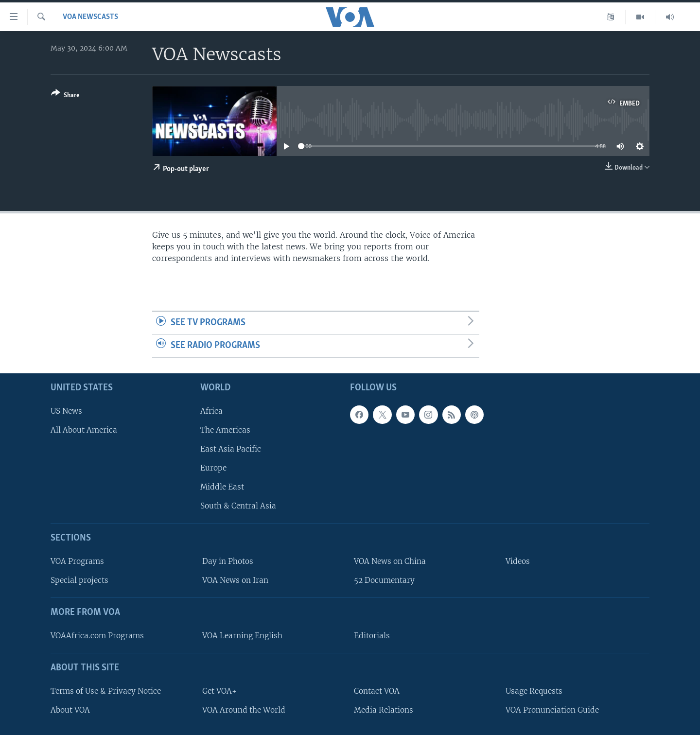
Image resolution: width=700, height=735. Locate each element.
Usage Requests (534, 691)
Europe (213, 468)
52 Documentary (384, 580)
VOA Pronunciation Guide (552, 709)
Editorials (372, 636)
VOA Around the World (244, 709)
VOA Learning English (242, 636)
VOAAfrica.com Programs (97, 636)
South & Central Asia (238, 506)
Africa (211, 411)
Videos (518, 561)
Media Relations (384, 709)
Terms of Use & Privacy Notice (106, 691)
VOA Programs (77, 561)
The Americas (225, 429)
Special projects (79, 580)
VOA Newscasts (90, 17)
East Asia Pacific (231, 449)
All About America (84, 429)
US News (66, 411)
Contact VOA (377, 691)
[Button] (65, 96)
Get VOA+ (219, 691)
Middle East (222, 487)
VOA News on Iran (235, 580)
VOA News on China (390, 561)
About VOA (70, 709)
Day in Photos (228, 561)
